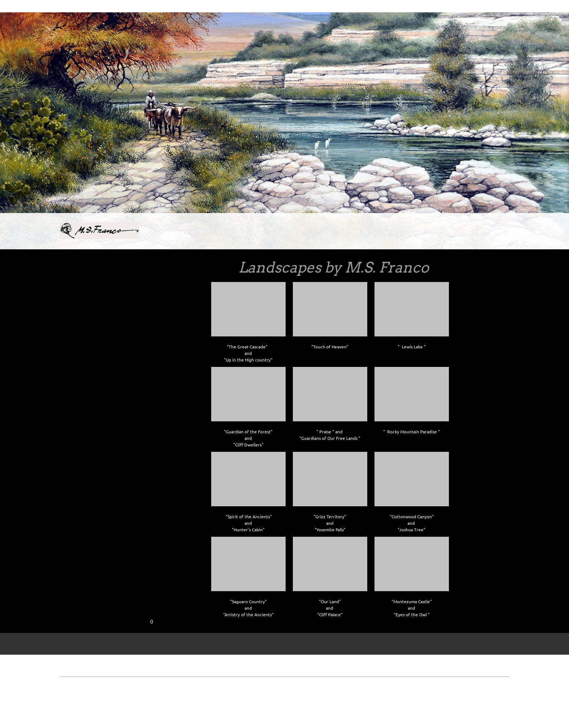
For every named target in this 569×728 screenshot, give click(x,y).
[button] (248, 321)
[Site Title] (99, 231)
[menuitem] (225, 233)
